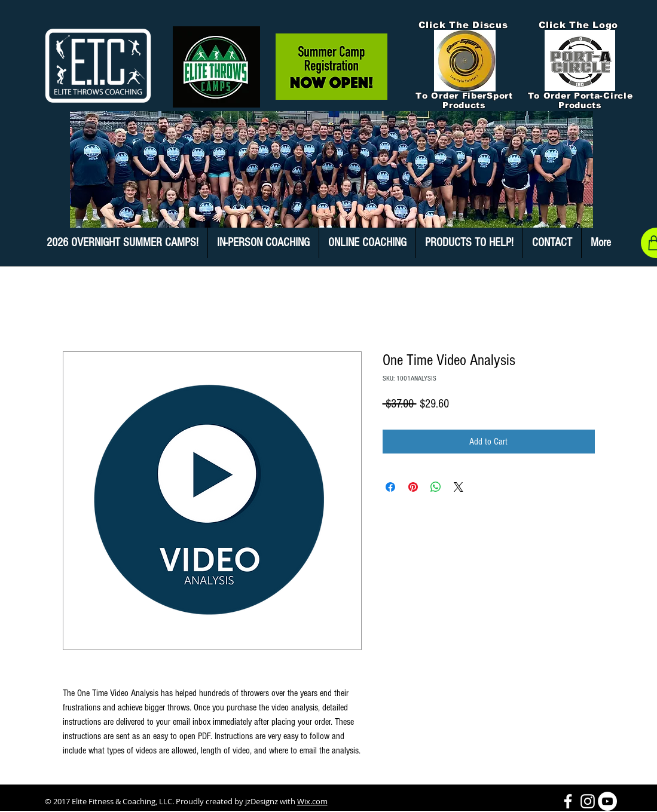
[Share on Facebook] (390, 487)
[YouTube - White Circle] (607, 801)
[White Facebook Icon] (568, 801)
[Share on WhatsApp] (436, 487)
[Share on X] (459, 487)
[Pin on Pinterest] (413, 487)
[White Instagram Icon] (588, 801)
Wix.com (312, 801)
